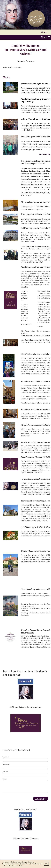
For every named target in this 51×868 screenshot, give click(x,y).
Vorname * (25, 759)
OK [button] (46, 864)
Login (44, 32)
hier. (34, 242)
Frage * (25, 786)
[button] (30, 866)
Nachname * (25, 766)
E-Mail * (25, 774)
